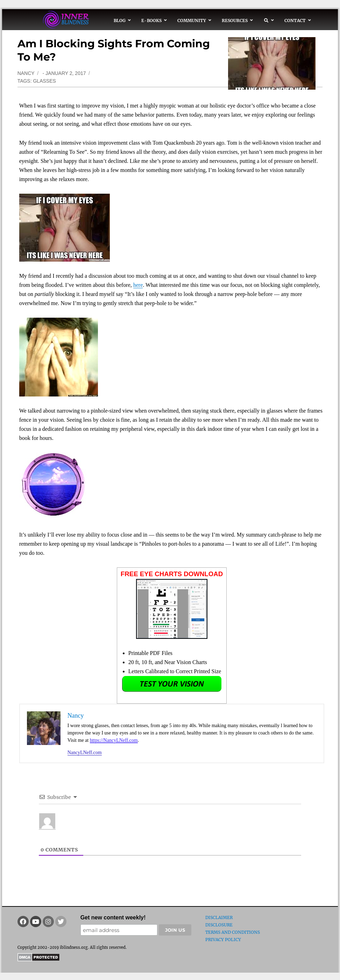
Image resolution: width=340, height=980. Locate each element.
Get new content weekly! (113, 917)
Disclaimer (219, 917)
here (138, 285)
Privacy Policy (223, 940)
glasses (44, 81)
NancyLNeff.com (85, 753)
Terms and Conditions (233, 932)
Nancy (26, 73)
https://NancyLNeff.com (114, 740)
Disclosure (219, 925)
